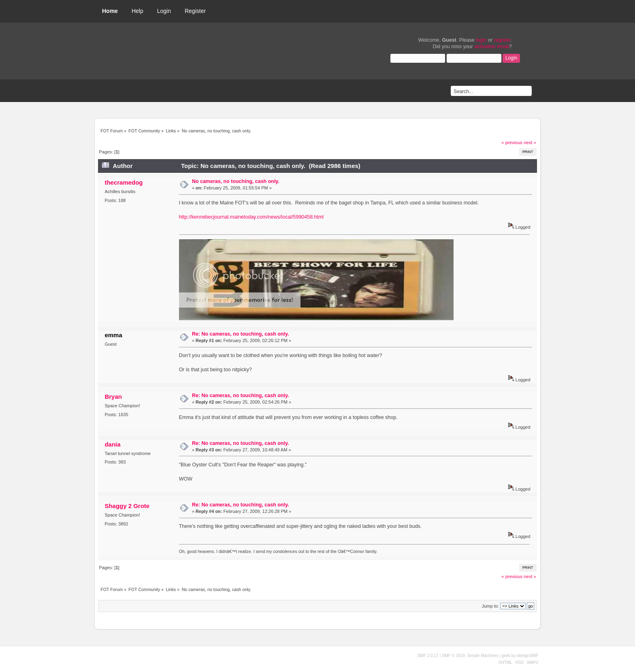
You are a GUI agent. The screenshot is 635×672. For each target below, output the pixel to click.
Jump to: (490, 606)
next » (530, 142)
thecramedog (124, 182)
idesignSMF (527, 656)
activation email (492, 47)
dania (112, 444)
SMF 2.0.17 (428, 656)
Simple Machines (483, 656)
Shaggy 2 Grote (127, 506)
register (502, 40)
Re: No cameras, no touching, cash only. (241, 334)
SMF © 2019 (453, 656)
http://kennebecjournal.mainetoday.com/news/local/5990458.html (251, 217)
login (481, 40)
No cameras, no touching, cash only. (236, 181)
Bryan (113, 397)
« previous (512, 142)
